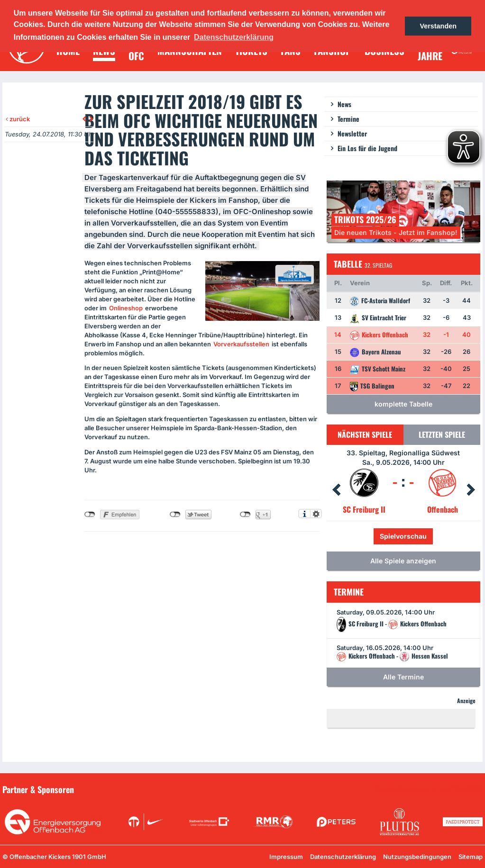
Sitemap (471, 857)
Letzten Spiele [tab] (442, 434)
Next (471, 490)
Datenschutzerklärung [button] (234, 37)
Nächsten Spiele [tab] (365, 434)
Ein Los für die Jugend (367, 148)
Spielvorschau (403, 536)
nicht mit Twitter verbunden (175, 515)
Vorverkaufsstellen (241, 344)
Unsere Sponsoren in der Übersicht (429, 789)
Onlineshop (126, 308)
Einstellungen (316, 514)
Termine (348, 119)
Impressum (286, 857)
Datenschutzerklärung (343, 857)
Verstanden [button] (438, 26)
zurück (18, 119)
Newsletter (352, 133)
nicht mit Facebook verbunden (90, 515)
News (344, 104)
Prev (336, 490)
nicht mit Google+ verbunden (245, 515)
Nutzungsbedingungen (417, 857)
